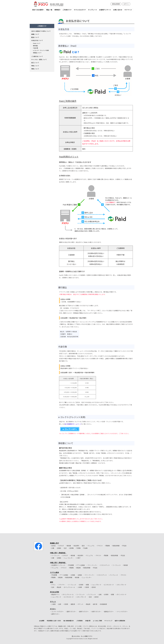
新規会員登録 (116, 4)
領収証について (37, 53)
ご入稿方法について (37, 56)
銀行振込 (36, 46)
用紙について (35, 69)
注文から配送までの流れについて (41, 31)
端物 (51, 582)
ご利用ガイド (67, 10)
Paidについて (37, 43)
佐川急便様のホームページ (73, 424)
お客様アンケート (105, 10)
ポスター (53, 609)
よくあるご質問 (97, 621)
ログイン (126, 4)
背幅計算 (88, 621)
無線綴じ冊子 (54, 543)
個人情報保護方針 (69, 621)
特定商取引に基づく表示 (54, 621)
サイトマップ (108, 621)
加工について (35, 63)
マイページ (128, 10)
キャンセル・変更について (39, 59)
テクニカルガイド (80, 10)
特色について (35, 66)
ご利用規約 (79, 621)
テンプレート (93, 10)
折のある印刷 (54, 592)
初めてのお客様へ (38, 10)
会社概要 (42, 621)
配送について (35, 37)
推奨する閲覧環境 (120, 621)
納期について (35, 34)
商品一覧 (49, 10)
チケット (53, 602)
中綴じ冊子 (58, 553)
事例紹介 (57, 10)
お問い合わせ (118, 10)
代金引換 (36, 48)
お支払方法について (37, 40)
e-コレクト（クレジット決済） (41, 50)
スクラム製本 (54, 572)
